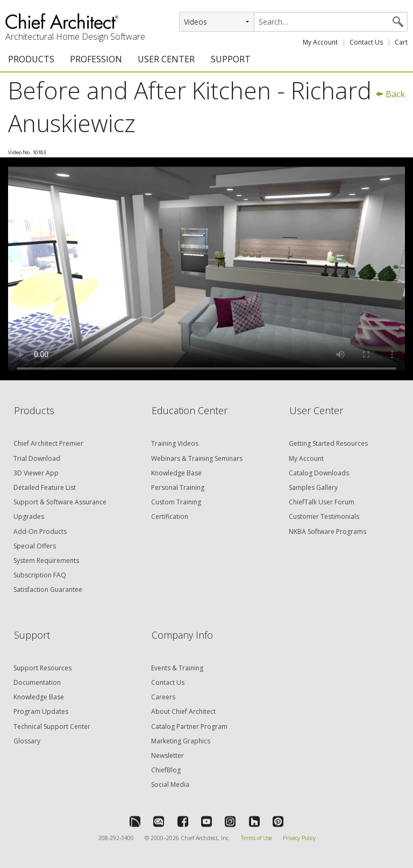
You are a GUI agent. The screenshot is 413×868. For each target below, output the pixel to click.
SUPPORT (231, 59)
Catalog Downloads (319, 473)
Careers (163, 697)
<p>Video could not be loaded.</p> (206, 269)
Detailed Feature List (45, 487)
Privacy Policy (299, 838)
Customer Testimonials (324, 516)
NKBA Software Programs (327, 531)
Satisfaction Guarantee (48, 589)
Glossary (27, 741)
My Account (320, 42)
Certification (170, 516)
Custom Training (176, 502)
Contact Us (366, 42)
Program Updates (41, 711)
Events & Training (177, 668)
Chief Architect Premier (48, 443)
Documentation (37, 682)
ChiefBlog (166, 770)
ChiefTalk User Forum (322, 502)
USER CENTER (166, 59)
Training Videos (175, 443)
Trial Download (37, 458)
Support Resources (42, 668)
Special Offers (35, 546)
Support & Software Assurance (60, 502)
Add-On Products (40, 531)
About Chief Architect (183, 711)
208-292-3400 (116, 838)
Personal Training (178, 487)
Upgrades (29, 516)
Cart (401, 42)
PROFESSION (96, 59)
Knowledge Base (176, 473)
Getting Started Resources (328, 443)
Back (390, 94)
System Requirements (46, 560)
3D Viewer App (36, 473)
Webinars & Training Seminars (197, 458)
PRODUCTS (31, 59)
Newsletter (168, 755)
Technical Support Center (52, 726)
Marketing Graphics (181, 741)
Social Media (170, 784)
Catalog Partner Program (189, 726)
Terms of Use (257, 838)
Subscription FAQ (40, 575)
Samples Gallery (313, 487)
